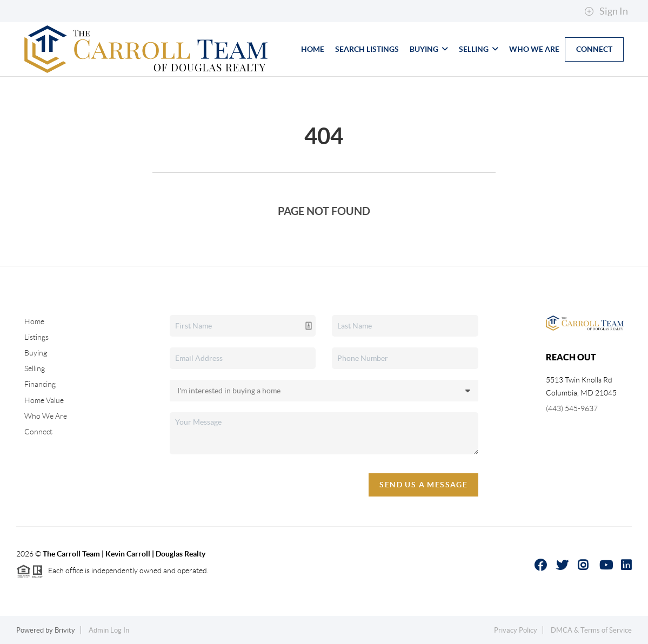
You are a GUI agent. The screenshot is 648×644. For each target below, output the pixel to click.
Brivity (65, 630)
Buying (429, 49)
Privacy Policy (516, 630)
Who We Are (534, 49)
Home (313, 49)
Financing (40, 384)
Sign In (606, 11)
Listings (36, 337)
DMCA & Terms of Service (591, 630)
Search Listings (367, 49)
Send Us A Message (423, 485)
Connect (594, 49)
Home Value (44, 400)
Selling (479, 49)
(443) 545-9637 (572, 408)
